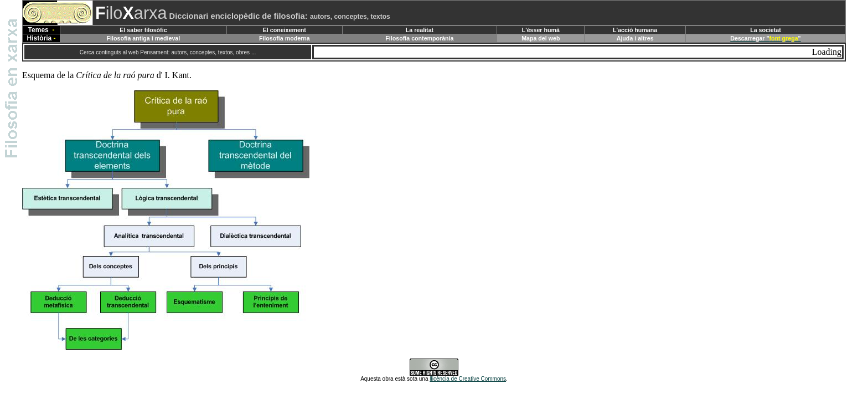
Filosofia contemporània (419, 38)
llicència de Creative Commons (468, 379)
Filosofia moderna (285, 38)
